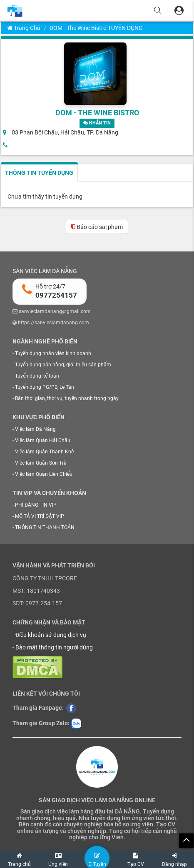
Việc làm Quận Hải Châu (43, 440)
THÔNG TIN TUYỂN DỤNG (39, 173)
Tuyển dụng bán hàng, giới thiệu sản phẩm (63, 365)
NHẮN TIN (97, 123)
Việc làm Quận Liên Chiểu (44, 474)
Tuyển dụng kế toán (37, 376)
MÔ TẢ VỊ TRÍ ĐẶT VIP (40, 516)
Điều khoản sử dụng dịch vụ (51, 635)
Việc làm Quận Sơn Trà (41, 463)
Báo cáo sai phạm (97, 227)
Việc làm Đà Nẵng (35, 429)
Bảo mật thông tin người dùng (54, 647)
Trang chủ (24, 28)
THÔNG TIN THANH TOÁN (45, 527)
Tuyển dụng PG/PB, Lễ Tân (45, 387)
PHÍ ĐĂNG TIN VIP (36, 505)
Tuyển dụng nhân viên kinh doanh (53, 353)
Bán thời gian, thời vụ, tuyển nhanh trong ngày (67, 398)
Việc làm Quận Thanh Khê (44, 452)
